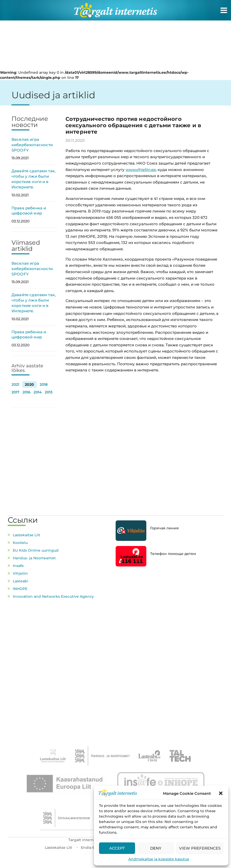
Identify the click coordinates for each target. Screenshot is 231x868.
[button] (221, 793)
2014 (38, 392)
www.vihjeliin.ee (141, 170)
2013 (49, 392)
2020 (29, 384)
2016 (26, 392)
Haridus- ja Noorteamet (34, 558)
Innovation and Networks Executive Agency (53, 596)
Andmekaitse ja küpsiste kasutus (159, 859)
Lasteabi (20, 581)
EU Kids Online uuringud (36, 550)
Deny (156, 848)
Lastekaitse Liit (26, 535)
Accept (117, 848)
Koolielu (20, 543)
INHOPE (20, 589)
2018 (44, 384)
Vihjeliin (20, 573)
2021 (15, 384)
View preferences (200, 848)
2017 (15, 392)
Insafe (18, 566)
